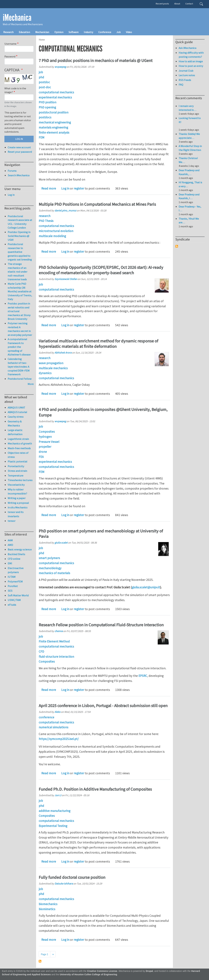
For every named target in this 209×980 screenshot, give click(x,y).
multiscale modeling (52, 236)
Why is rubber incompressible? (17, 491)
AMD (10, 545)
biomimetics (47, 909)
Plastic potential (17, 461)
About (177, 4)
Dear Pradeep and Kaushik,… (189, 172)
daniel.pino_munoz (65, 210)
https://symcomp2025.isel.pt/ (59, 739)
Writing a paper (17, 498)
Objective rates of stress (18, 455)
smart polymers (49, 558)
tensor (12, 521)
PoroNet (13, 586)
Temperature (16, 476)
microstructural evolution (56, 231)
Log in (65, 188)
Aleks (57, 712)
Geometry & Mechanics (15, 423)
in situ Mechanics (18, 507)
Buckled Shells (16, 554)
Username (10, 44)
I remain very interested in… (187, 108)
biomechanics (48, 904)
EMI (10, 563)
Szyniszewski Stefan (66, 279)
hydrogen (45, 437)
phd (41, 77)
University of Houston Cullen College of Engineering (88, 975)
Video (129, 32)
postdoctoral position (54, 112)
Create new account (19, 147)
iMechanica (17, 18)
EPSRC (143, 676)
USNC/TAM (14, 600)
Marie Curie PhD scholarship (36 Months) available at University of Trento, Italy (20, 291)
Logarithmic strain (18, 439)
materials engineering (53, 127)
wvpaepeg (60, 67)
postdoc (44, 82)
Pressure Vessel (49, 442)
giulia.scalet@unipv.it (146, 587)
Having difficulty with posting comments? (191, 55)
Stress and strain (17, 471)
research (45, 216)
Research (8, 32)
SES (10, 591)
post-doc (45, 87)
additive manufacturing (55, 811)
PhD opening (47, 107)
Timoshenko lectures (20, 480)
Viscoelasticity (16, 485)
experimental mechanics (55, 97)
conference (46, 717)
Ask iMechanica (187, 48)
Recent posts (162, 4)
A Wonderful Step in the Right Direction (190, 148)
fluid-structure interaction (56, 657)
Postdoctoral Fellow (20, 379)
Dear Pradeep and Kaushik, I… (189, 196)
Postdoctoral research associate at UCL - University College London (20, 222)
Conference (105, 32)
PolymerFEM (15, 581)
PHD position (48, 102)
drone (43, 452)
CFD (41, 651)
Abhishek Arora (63, 353)
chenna (59, 631)
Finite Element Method (54, 641)
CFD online (14, 559)
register (79, 188)
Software (74, 32)
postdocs (45, 117)
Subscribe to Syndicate (177, 246)
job (41, 72)
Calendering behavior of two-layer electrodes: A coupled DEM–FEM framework (19, 367)
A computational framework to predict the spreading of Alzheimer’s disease (19, 347)
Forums (12, 171)
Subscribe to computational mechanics (40, 961)
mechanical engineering (55, 122)
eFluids (12, 605)
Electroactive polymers (16, 570)
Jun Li (58, 795)
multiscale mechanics (53, 368)
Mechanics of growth (20, 443)
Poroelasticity (16, 466)
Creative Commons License (102, 971)
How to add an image (191, 61)
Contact (189, 4)
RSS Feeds (185, 80)
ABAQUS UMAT (16, 408)
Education (24, 32)
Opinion (59, 32)
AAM (10, 540)
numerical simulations (53, 727)
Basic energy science (20, 549)
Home (42, 40)
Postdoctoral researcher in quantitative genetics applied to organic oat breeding (20, 252)
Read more (49, 188)
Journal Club (186, 71)
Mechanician (42, 32)
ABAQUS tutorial (17, 412)
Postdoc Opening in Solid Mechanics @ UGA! (19, 236)
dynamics (45, 373)
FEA (41, 457)
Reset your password (20, 152)
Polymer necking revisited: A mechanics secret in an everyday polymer (20, 329)
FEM (41, 137)
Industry (88, 32)
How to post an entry (191, 66)
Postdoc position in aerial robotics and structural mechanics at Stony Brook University (19, 311)
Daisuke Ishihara (64, 884)
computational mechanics (56, 92)
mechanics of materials (54, 573)
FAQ (181, 85)
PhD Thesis (46, 221)
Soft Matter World (18, 595)
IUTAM (12, 577)
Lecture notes (187, 75)
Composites (47, 432)
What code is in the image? (15, 90)
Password (10, 56)
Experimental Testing (53, 826)
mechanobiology (50, 568)
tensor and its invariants (16, 514)
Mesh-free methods (19, 448)
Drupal (149, 971)
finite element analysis (54, 132)
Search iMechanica (19, 175)
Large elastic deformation (15, 432)
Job (119, 32)
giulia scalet (61, 543)
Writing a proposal (18, 503)
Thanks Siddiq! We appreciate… (189, 136)
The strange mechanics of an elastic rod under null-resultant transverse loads (17, 272)
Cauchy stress (16, 417)
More (31, 384)
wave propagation (51, 363)
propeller (45, 447)
